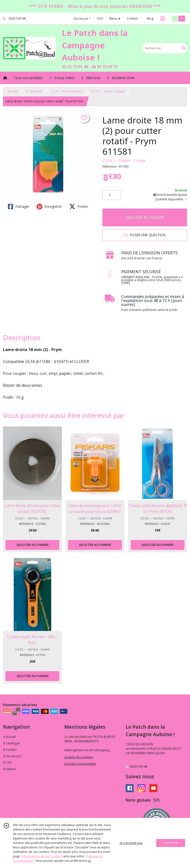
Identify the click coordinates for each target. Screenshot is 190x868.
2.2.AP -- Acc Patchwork (66, 91)
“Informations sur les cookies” (42, 856)
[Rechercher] (184, 48)
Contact (132, 18)
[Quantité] (112, 195)
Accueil (13, 91)
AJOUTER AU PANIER (145, 217)
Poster (79, 207)
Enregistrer (49, 207)
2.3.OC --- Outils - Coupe (107, 91)
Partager (19, 207)
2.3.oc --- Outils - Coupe (124, 160)
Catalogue (12, 743)
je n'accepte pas (131, 843)
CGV (7, 763)
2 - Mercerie (34, 91)
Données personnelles (80, 764)
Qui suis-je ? (13, 756)
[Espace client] (163, 19)
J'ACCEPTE (171, 843)
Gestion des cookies (79, 757)
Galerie (9, 769)
